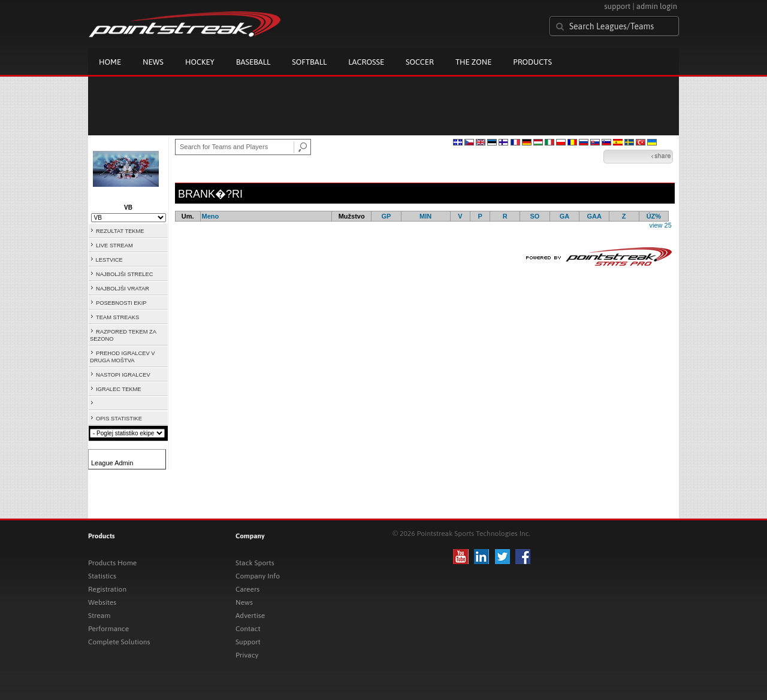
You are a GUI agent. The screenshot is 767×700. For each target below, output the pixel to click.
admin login (657, 6)
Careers (247, 589)
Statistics (102, 576)
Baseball (253, 62)
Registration (107, 589)
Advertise (250, 616)
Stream (99, 616)
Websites (102, 602)
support (617, 6)
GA (565, 216)
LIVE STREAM (114, 246)
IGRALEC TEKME (119, 389)
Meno (211, 216)
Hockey (200, 62)
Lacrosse (366, 62)
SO (535, 216)
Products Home (112, 563)
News (153, 62)
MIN (425, 216)
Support (248, 642)
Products (532, 62)
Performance (108, 629)
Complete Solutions (119, 642)
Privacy (247, 655)
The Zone (473, 62)
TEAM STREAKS (117, 317)
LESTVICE (109, 260)
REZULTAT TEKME (120, 231)
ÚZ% (654, 216)
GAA (594, 216)
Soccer (420, 62)
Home (110, 62)
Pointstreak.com (185, 25)
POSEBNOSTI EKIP (121, 303)
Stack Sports (255, 563)
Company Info (258, 576)
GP (386, 216)
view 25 (660, 225)
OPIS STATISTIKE (119, 419)
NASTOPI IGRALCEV (123, 375)
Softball (309, 62)
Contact (248, 629)
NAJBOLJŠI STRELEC (124, 274)
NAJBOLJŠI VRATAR (123, 289)
